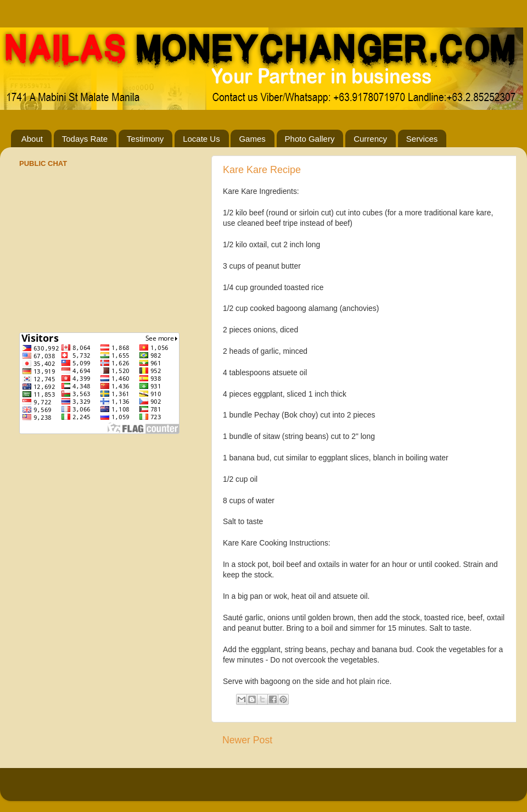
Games (252, 139)
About (32, 139)
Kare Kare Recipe (262, 170)
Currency (370, 139)
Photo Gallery (310, 139)
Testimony (145, 139)
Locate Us (201, 139)
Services (422, 139)
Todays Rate (85, 139)
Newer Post (247, 740)
